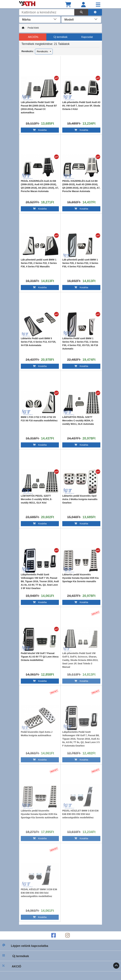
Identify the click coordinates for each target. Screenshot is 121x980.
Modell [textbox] (69, 20)
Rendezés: (43, 51)
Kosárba (40, 130)
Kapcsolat (87, 37)
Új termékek (60, 37)
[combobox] (40, 19)
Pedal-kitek (33, 28)
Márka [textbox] (26, 20)
